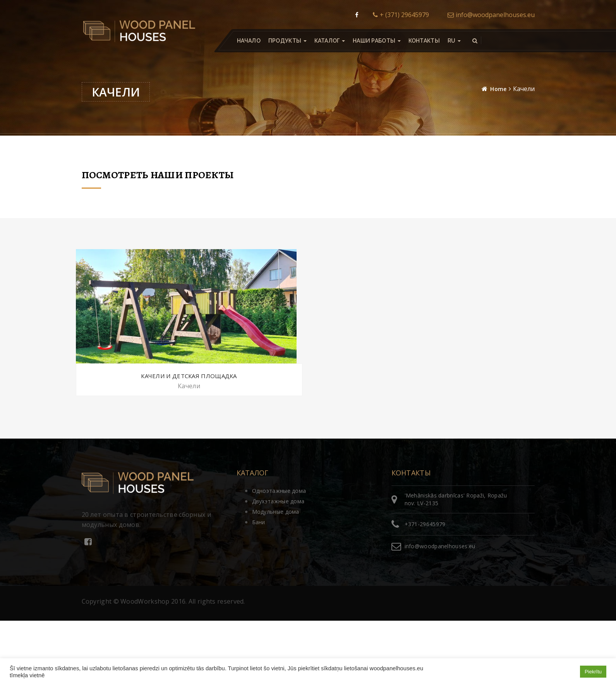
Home (498, 89)
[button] (454, 41)
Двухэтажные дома (278, 501)
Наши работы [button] (376, 41)
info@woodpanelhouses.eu (491, 15)
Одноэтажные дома (279, 491)
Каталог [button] (329, 41)
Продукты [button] (287, 41)
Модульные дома (276, 512)
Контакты (424, 41)
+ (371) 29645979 (401, 15)
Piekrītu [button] (593, 672)
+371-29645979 (425, 524)
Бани (259, 522)
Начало (249, 41)
